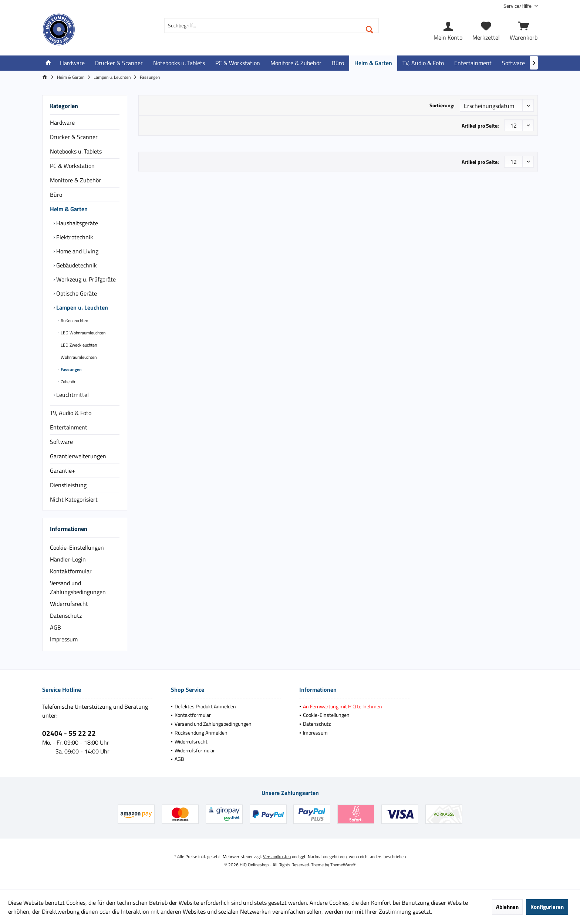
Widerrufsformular (195, 750)
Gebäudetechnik (76, 265)
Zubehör (68, 382)
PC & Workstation (72, 166)
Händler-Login (68, 559)
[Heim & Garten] (373, 63)
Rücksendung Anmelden (201, 733)
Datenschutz (66, 616)
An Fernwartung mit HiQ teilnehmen (343, 706)
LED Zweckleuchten (78, 345)
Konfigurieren (547, 907)
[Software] (513, 63)
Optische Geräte (76, 293)
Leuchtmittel (72, 395)
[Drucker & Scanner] (119, 63)
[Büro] (338, 63)
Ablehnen (507, 907)
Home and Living (77, 251)
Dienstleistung (68, 485)
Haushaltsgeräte (76, 223)
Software (61, 442)
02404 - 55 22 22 (69, 733)
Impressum (64, 639)
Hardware (62, 122)
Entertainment (69, 427)
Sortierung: (442, 105)
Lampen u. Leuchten (81, 307)
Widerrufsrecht (69, 604)
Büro (56, 195)
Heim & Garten (69, 209)
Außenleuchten (74, 321)
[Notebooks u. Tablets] (179, 63)
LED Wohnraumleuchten (82, 333)
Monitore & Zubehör (75, 180)
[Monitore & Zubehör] (296, 63)
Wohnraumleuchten (78, 357)
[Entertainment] (473, 63)
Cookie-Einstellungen (77, 547)
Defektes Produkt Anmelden (205, 706)
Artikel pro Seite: (480, 126)
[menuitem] (518, 6)
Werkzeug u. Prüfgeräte (85, 279)
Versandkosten (277, 856)
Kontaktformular (71, 571)
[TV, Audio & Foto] (423, 63)
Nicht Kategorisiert (74, 499)
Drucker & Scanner (74, 137)
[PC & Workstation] (238, 63)
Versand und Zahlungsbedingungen (78, 587)
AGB (55, 627)
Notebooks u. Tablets (76, 151)
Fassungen (71, 369)
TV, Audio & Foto (71, 413)
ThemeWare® (343, 865)
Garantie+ (63, 471)
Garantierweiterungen (78, 456)
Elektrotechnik (74, 237)
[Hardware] (72, 63)
